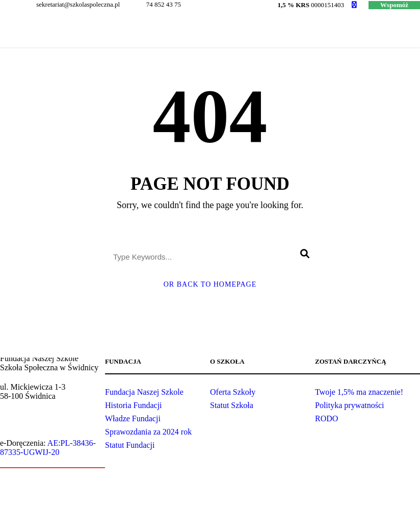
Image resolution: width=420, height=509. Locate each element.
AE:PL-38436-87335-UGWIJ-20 (48, 448)
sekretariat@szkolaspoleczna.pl (48, 424)
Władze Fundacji (133, 418)
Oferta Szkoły (233, 392)
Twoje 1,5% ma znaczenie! (359, 392)
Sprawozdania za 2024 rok (148, 432)
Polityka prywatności (350, 405)
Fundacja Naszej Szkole (144, 392)
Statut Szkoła (232, 405)
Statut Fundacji (130, 445)
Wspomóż (394, 5)
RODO (326, 418)
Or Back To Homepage (210, 284)
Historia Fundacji (134, 405)
